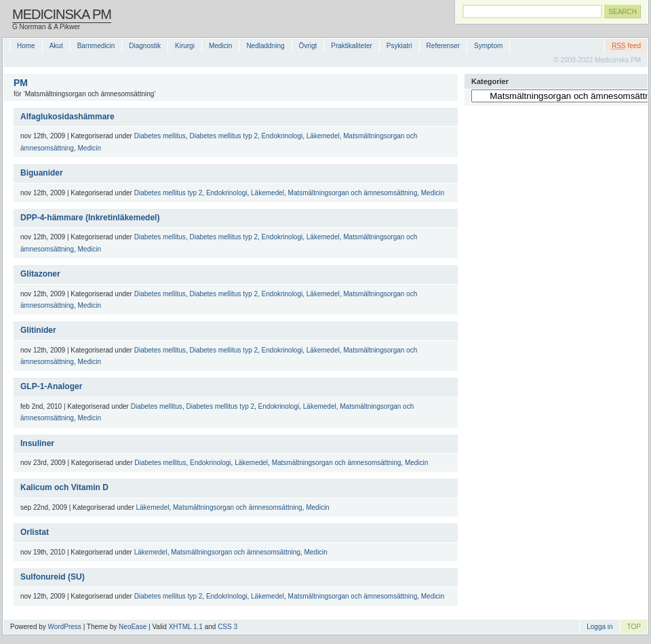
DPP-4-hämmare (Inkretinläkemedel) (90, 218)
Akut (56, 46)
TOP (634, 627)
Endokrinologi (282, 136)
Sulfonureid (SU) (53, 577)
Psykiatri (399, 46)
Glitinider (38, 330)
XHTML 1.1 (186, 627)
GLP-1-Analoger (51, 386)
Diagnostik (145, 46)
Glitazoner (40, 274)
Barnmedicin (96, 46)
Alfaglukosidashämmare (67, 117)
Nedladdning (265, 46)
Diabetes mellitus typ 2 (223, 136)
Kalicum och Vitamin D (64, 487)
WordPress (65, 627)
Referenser (443, 46)
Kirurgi (185, 46)
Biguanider (42, 173)
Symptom (488, 46)
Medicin (220, 46)
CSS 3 (228, 627)
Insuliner (37, 443)
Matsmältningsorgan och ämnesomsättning (353, 193)
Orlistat (35, 532)
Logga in (599, 627)
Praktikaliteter (352, 46)
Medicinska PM (62, 14)
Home (26, 46)
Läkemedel (323, 136)
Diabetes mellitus (160, 136)
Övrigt (308, 46)
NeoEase (133, 627)
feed (626, 46)
